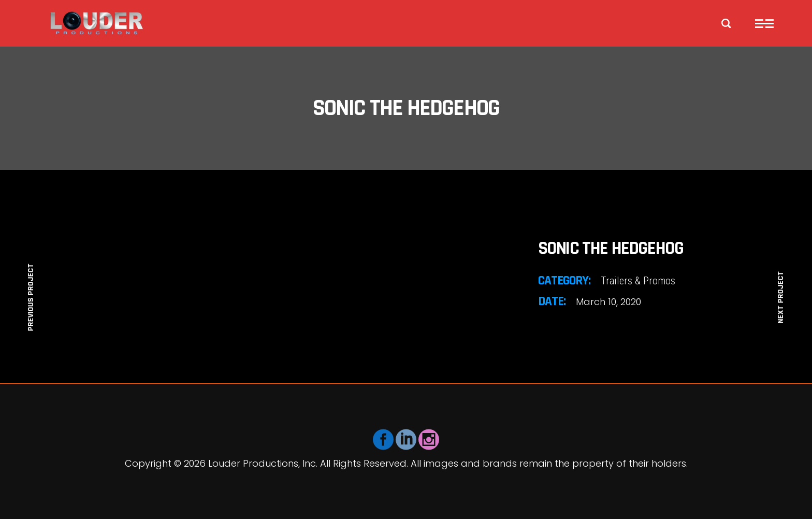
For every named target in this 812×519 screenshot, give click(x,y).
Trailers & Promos (638, 281)
